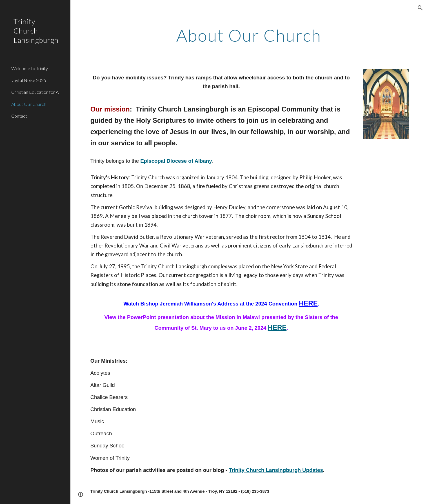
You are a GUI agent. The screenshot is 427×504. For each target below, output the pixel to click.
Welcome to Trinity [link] (30, 68)
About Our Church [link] (29, 104)
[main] (249, 35)
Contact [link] (19, 116)
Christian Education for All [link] (36, 92)
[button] (420, 8)
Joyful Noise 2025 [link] (29, 80)
